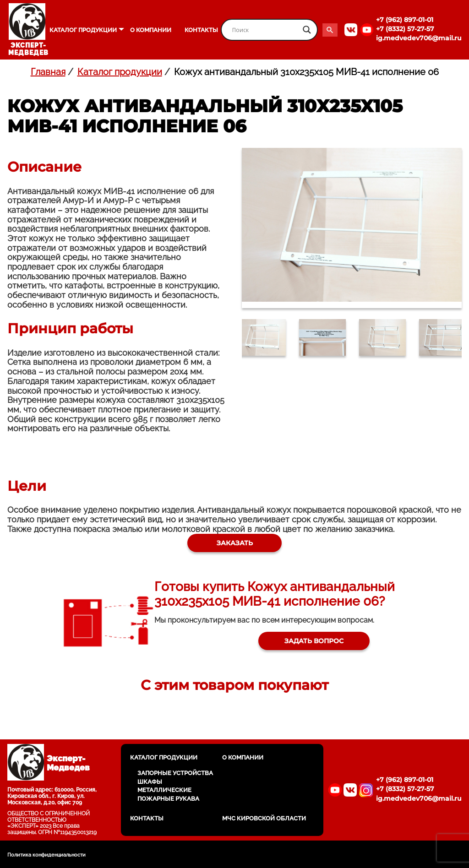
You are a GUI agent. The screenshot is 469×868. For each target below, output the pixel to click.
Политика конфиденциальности (46, 855)
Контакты (201, 30)
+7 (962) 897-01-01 (405, 20)
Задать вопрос (310, 651)
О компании (151, 30)
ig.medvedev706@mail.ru (419, 38)
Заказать (235, 546)
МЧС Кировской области (264, 818)
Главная (48, 72)
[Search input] (265, 30)
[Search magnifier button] (307, 30)
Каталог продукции (83, 30)
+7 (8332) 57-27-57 (405, 29)
